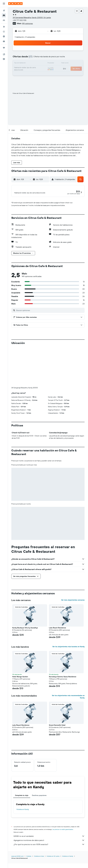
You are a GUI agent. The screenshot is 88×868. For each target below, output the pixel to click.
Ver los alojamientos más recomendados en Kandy (68, 703)
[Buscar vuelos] (4, 11)
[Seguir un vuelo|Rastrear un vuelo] (4, 32)
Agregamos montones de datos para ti (49, 846)
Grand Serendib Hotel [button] (57, 731)
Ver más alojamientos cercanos (73, 606)
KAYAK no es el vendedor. (49, 842)
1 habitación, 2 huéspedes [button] (25, 37)
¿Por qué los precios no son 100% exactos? (49, 851)
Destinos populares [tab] (39, 802)
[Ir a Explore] (4, 27)
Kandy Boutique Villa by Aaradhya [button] (25, 634)
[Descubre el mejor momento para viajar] (4, 36)
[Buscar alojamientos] (4, 15)
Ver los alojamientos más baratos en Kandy (68, 653)
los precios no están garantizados (63, 836)
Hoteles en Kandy (23, 816)
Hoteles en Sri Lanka (53, 862)
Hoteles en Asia (39, 862)
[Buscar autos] (4, 20)
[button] (4, 4)
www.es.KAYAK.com (17, 862)
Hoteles (29, 862)
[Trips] (4, 48)
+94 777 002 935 (20, 20)
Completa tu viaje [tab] (22, 802)
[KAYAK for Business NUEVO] (4, 41)
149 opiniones (27, 23)
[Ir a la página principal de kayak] (15, 4)
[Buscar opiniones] (50, 316)
